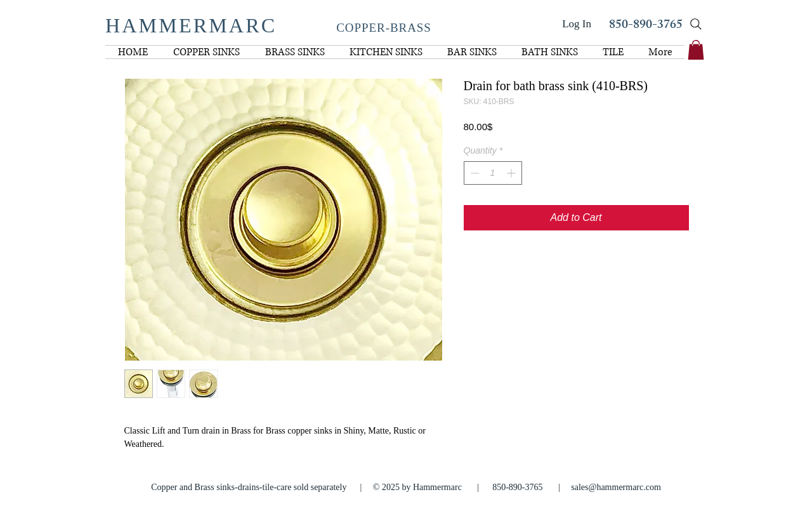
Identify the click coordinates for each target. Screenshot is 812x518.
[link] (696, 50)
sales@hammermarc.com (616, 487)
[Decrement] (474, 173)
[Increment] (512, 173)
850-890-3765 (646, 26)
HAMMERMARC (191, 25)
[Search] (696, 24)
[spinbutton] (493, 173)
